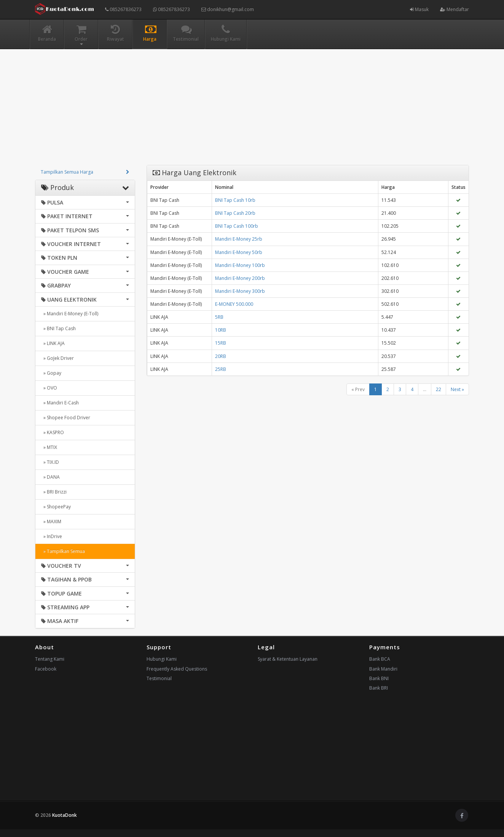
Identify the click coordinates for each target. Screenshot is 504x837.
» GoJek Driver (57, 358)
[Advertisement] (252, 112)
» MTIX (49, 447)
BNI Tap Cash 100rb (237, 226)
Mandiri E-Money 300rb (240, 291)
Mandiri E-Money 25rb (239, 239)
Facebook (46, 669)
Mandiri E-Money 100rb (240, 265)
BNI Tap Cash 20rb (235, 213)
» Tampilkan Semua (63, 551)
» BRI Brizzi (54, 492)
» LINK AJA (53, 343)
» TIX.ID (50, 462)
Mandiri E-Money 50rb (239, 252)
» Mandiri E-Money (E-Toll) (70, 314)
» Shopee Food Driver (66, 418)
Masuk (419, 9)
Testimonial (159, 678)
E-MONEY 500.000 (234, 304)
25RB (221, 369)
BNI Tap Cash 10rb (235, 200)
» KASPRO (53, 432)
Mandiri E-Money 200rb (240, 278)
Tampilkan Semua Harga (67, 172)
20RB (221, 356)
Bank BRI (379, 688)
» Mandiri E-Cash (60, 403)
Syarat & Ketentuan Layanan (288, 659)
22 (439, 389)
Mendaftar (455, 9)
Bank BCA (380, 659)
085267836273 (123, 9)
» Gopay (51, 373)
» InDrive (52, 536)
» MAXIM (51, 522)
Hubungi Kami (162, 659)
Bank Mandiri (383, 669)
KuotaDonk (65, 815)
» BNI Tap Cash (58, 328)
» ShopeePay (56, 507)
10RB (221, 330)
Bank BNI (379, 678)
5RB (219, 317)
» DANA (50, 477)
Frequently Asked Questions (177, 669)
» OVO (49, 388)
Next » (457, 389)
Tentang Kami (50, 659)
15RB (221, 343)
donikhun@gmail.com (228, 9)
